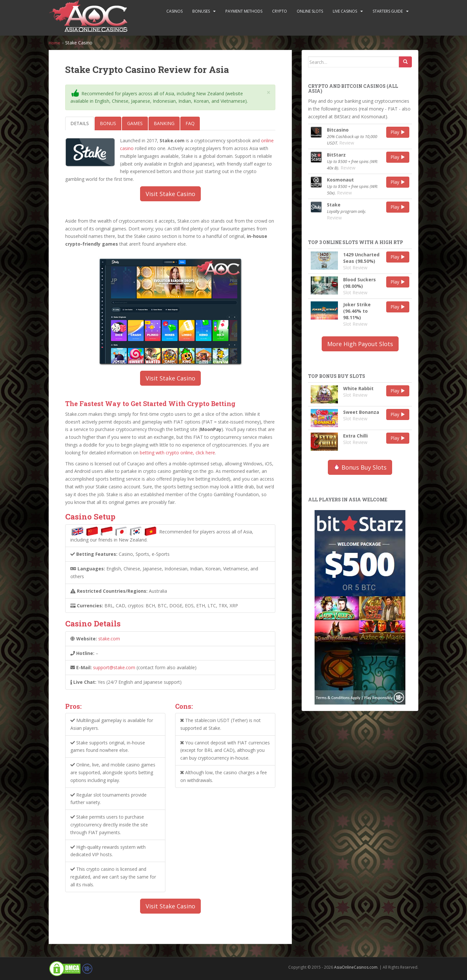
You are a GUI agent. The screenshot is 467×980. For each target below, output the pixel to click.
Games (135, 123)
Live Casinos (345, 11)
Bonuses (201, 11)
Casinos (174, 11)
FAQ (190, 123)
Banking (164, 123)
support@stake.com (114, 667)
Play (398, 132)
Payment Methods (244, 11)
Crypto (280, 11)
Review (347, 143)
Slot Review (355, 268)
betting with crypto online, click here (177, 453)
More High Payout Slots (360, 344)
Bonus (108, 123)
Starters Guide (388, 11)
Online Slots (310, 11)
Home (55, 43)
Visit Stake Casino (170, 194)
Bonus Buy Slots (360, 467)
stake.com (109, 639)
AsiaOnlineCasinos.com (356, 967)
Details (80, 123)
